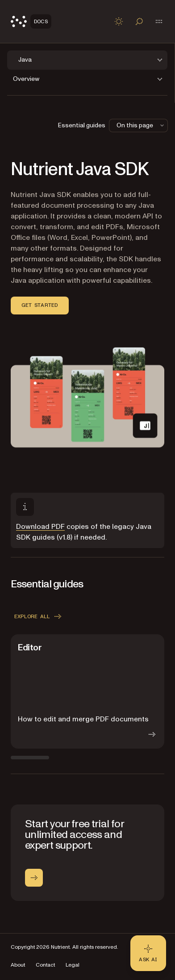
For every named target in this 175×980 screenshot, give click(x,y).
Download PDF (40, 527)
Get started (40, 305)
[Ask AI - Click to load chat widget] (148, 953)
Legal (73, 965)
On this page (141, 125)
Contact (45, 965)
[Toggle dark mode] (119, 21)
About (18, 965)
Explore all (39, 616)
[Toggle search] (139, 21)
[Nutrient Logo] (31, 21)
